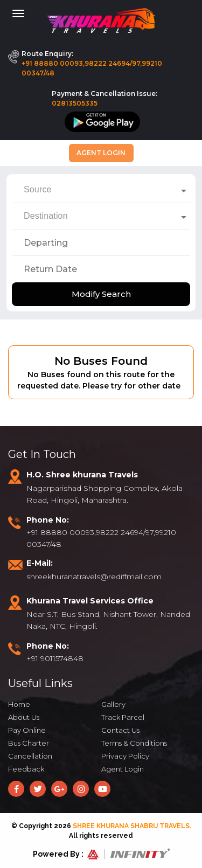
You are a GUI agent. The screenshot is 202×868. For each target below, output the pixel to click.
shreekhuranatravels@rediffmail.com (94, 577)
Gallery (113, 704)
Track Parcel (123, 717)
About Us (24, 717)
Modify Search (101, 294)
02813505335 (75, 103)
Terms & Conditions (134, 743)
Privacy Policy (125, 756)
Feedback (26, 769)
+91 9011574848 (55, 658)
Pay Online (27, 730)
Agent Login (101, 153)
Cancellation (30, 756)
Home (19, 704)
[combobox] (101, 190)
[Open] (184, 191)
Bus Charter (29, 743)
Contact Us (120, 730)
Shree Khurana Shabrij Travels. (132, 826)
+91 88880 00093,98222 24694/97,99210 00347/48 (92, 68)
